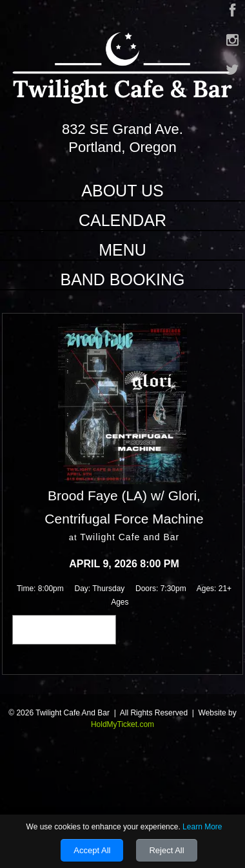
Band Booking (122, 279)
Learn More (202, 827)
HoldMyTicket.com (122, 724)
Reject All (166, 850)
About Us (122, 191)
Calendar (122, 220)
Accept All (92, 850)
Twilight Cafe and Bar (130, 537)
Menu (122, 250)
